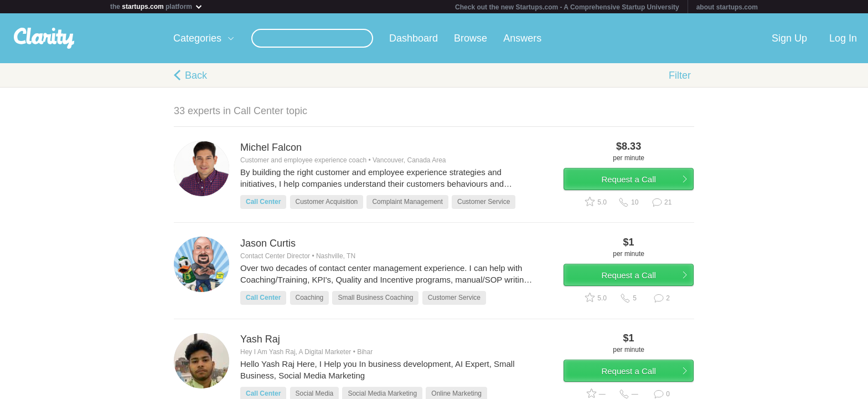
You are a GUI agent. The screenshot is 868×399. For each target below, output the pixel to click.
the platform (157, 6)
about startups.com (727, 7)
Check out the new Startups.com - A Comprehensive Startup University (567, 7)
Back (196, 75)
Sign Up (789, 38)
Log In (843, 38)
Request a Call (629, 179)
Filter (680, 75)
